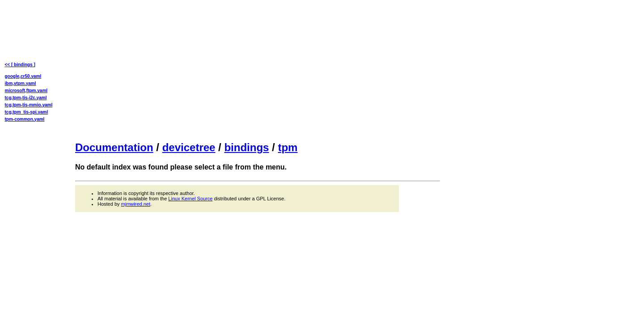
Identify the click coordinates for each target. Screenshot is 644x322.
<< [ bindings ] (20, 65)
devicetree (189, 147)
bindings (246, 147)
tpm (288, 147)
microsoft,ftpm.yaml (26, 91)
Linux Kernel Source (190, 199)
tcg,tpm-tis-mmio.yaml (29, 105)
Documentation (114, 147)
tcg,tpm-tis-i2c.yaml (26, 98)
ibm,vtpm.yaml (21, 83)
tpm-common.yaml (25, 119)
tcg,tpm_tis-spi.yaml (27, 112)
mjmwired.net (136, 204)
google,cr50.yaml (23, 76)
